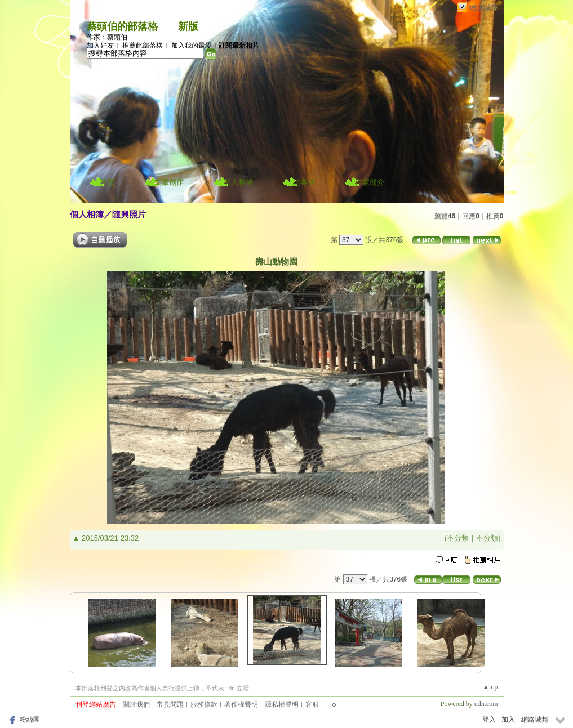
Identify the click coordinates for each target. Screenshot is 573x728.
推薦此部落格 (143, 46)
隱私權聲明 (282, 704)
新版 (188, 26)
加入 (508, 720)
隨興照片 (129, 214)
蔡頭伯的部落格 (122, 26)
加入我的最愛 (192, 46)
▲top (490, 687)
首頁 (107, 182)
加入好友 (100, 46)
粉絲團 (30, 720)
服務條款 (204, 704)
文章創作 (169, 182)
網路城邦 (483, 8)
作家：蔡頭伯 (107, 37)
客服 (312, 704)
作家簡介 (370, 182)
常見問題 (170, 704)
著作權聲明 (241, 704)
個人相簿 (238, 182)
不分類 (458, 538)
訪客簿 (304, 182)
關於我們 (136, 704)
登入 (489, 720)
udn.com (486, 704)
